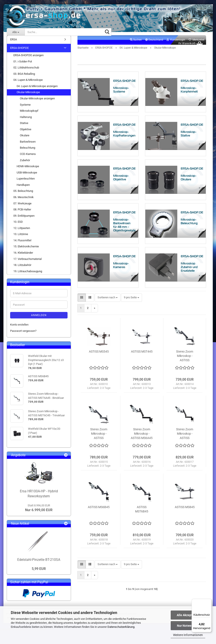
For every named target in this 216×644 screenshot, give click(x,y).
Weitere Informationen (188, 635)
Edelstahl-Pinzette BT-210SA (39, 564)
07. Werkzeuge (22, 208)
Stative (24, 128)
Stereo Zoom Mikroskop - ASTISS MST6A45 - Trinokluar (185, 452)
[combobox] (108, 315)
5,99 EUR (39, 573)
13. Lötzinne (21, 239)
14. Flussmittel (22, 245)
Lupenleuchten (26, 183)
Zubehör (25, 165)
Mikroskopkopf (29, 115)
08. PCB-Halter (22, 214)
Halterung (26, 122)
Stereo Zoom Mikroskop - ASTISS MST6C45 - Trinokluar (99, 452)
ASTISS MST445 (142, 369)
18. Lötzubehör (22, 270)
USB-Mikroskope (27, 177)
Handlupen (23, 190)
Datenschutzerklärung (121, 627)
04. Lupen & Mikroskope (28, 85)
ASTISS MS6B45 (99, 525)
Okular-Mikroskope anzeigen (37, 103)
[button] (154, 45)
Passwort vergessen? (23, 336)
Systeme (25, 109)
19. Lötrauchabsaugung (28, 276)
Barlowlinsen (28, 146)
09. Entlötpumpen (24, 220)
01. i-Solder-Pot (23, 66)
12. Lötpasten (22, 233)
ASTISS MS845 (185, 525)
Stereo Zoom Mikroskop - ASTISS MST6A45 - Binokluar (185, 374)
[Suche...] (16, 32)
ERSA (13, 44)
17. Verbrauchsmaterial (28, 264)
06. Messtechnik (24, 202)
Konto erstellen (19, 329)
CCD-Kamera (28, 159)
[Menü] (209, 601)
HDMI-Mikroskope (28, 171)
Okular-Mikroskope (28, 97)
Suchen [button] (136, 45)
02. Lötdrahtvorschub (26, 72)
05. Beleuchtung (23, 196)
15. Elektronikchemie (26, 251)
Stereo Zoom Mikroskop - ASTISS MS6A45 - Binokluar (142, 452)
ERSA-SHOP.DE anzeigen (28, 60)
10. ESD (18, 227)
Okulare (25, 140)
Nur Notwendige (188, 626)
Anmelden (39, 320)
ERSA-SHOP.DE (19, 53)
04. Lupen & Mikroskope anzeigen (37, 91)
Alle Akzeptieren (188, 615)
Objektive (26, 134)
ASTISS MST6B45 (142, 527)
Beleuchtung (28, 153)
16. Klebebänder (23, 257)
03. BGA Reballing (24, 79)
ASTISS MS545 (99, 369)
